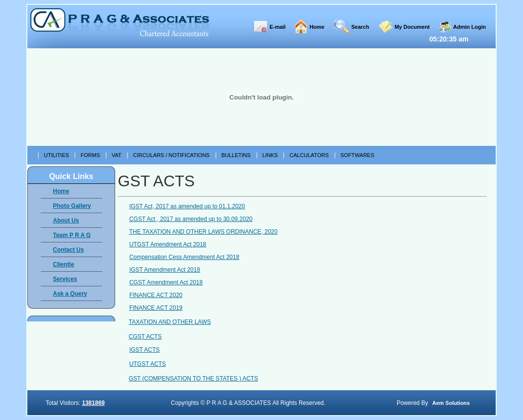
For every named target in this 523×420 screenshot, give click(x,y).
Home (317, 27)
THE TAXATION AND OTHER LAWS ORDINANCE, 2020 (203, 232)
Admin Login (470, 27)
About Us (66, 220)
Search (360, 27)
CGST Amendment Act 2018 (166, 282)
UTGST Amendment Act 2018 (168, 244)
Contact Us (69, 250)
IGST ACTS (144, 350)
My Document (412, 27)
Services (65, 279)
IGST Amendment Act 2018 (165, 270)
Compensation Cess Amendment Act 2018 (184, 257)
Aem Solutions (451, 403)
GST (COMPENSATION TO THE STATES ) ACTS (193, 379)
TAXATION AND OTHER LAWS (170, 322)
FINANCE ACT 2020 (156, 295)
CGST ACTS (145, 337)
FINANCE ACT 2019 (156, 308)
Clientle (64, 264)
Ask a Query (70, 294)
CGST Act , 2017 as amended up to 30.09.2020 (191, 219)
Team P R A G (72, 235)
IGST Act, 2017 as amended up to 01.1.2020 (187, 206)
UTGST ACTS (148, 364)
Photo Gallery (72, 206)
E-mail (277, 27)
